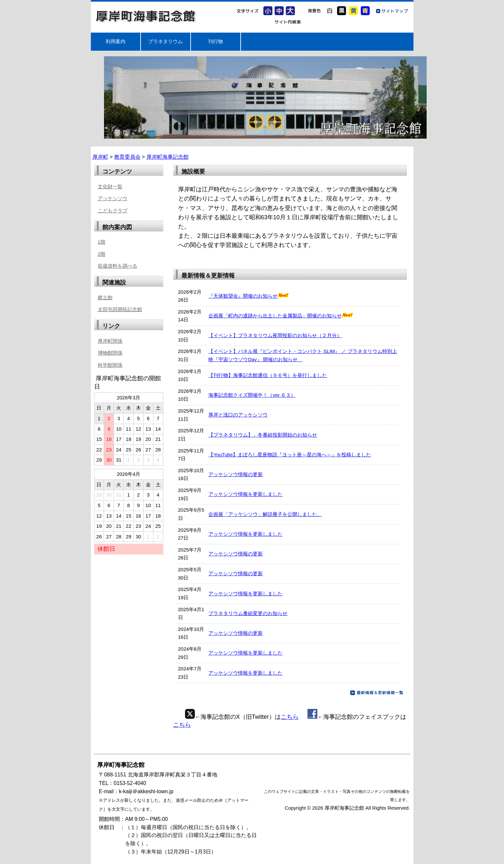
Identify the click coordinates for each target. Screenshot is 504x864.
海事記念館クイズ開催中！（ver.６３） (252, 395)
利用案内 (116, 41)
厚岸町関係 (110, 341)
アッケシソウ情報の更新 (236, 474)
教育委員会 (127, 157)
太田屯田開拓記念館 (120, 309)
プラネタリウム (165, 41)
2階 (102, 254)
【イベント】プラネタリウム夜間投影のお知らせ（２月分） (275, 335)
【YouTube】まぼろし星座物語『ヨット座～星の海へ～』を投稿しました (290, 455)
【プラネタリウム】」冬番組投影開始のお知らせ (263, 435)
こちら (290, 717)
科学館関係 (110, 365)
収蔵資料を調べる (118, 266)
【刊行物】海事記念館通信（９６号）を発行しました (268, 375)
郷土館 (105, 297)
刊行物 (215, 41)
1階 (102, 242)
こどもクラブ (113, 211)
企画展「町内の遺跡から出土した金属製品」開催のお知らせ (275, 316)
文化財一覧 (110, 187)
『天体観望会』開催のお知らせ (243, 296)
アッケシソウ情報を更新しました (245, 494)
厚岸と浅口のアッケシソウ (238, 415)
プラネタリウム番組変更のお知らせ (248, 613)
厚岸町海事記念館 (146, 16)
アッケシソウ (113, 198)
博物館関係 (110, 353)
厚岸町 (100, 157)
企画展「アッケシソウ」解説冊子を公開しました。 (265, 514)
